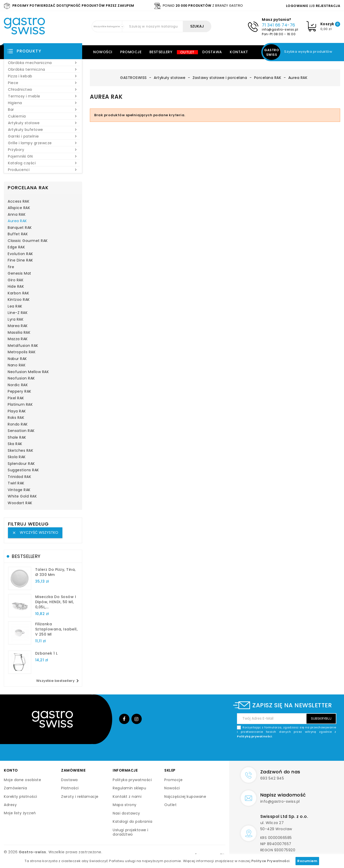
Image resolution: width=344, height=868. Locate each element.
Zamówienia (15, 788)
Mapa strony (125, 805)
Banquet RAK (20, 228)
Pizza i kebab (43, 76)
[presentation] (297, 751)
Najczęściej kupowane (185, 797)
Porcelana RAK (28, 188)
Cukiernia (43, 116)
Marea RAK (18, 326)
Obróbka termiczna (43, 69)
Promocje (131, 52)
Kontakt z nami (127, 797)
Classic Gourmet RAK (28, 241)
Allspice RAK (19, 208)
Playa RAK (17, 411)
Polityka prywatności (132, 780)
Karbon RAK (18, 293)
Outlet (187, 52)
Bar (43, 110)
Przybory (43, 150)
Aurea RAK (17, 221)
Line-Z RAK (18, 313)
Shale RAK (17, 438)
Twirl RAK (16, 483)
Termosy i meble (43, 96)
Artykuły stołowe (43, 123)
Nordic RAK (18, 385)
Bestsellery (161, 52)
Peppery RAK (20, 392)
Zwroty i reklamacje (80, 797)
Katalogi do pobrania (132, 821)
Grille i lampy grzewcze (43, 143)
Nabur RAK (17, 359)
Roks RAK (16, 418)
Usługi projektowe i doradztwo (131, 832)
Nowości (103, 52)
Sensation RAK (21, 431)
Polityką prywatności (254, 736)
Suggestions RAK (23, 470)
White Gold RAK (22, 496)
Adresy (10, 805)
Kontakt (239, 52)
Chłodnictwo (43, 89)
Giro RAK (16, 280)
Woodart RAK (20, 503)
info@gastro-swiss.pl (280, 29)
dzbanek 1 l (46, 653)
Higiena (43, 103)
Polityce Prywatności (270, 861)
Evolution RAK (20, 254)
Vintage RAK (19, 490)
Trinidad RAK (19, 477)
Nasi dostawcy (126, 813)
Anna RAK (17, 215)
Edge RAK (16, 247)
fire (11, 267)
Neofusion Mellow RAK (28, 372)
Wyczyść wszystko (35, 532)
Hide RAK (16, 287)
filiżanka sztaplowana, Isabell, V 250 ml (56, 629)
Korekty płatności (21, 797)
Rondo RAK (18, 424)
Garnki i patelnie (43, 136)
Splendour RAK (21, 464)
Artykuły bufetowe (43, 130)
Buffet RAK (18, 234)
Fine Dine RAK (20, 260)
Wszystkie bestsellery (59, 681)
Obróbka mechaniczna (43, 63)
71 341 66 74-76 (279, 25)
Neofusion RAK (21, 378)
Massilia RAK (19, 333)
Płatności (70, 788)
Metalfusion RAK (23, 346)
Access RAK (18, 202)
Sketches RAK (20, 451)
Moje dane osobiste (22, 780)
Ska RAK (15, 444)
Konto (11, 770)
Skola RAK (17, 457)
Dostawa (212, 52)
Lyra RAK (16, 320)
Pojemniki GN (43, 156)
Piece (43, 83)
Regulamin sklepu (129, 788)
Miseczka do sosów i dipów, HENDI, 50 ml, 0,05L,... (56, 602)
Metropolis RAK (22, 352)
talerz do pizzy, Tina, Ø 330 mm (55, 572)
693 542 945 (272, 778)
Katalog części (43, 163)
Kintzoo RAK (19, 300)
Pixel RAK (16, 398)
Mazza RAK (18, 339)
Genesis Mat (20, 274)
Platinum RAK (20, 405)
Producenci (43, 170)
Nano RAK (17, 365)
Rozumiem (307, 861)
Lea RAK (15, 306)
